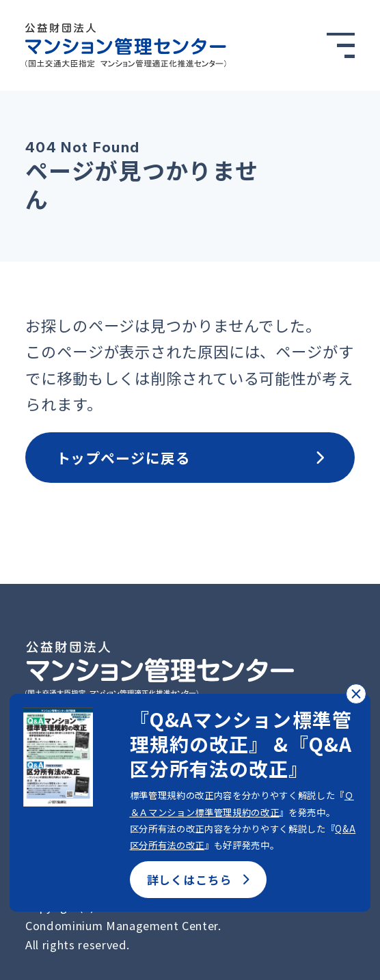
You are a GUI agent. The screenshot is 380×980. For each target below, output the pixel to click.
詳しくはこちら (198, 880)
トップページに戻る (190, 458)
